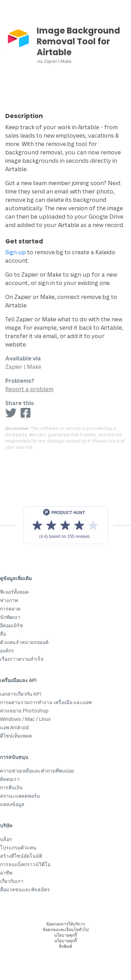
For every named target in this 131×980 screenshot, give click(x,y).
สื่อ (3, 634)
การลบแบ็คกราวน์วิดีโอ (25, 864)
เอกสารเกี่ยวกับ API (21, 694)
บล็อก (6, 839)
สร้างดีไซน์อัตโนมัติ (21, 856)
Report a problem (29, 389)
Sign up (16, 252)
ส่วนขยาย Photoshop (24, 711)
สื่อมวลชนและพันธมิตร (25, 889)
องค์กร (7, 650)
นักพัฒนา (10, 617)
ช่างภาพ (9, 600)
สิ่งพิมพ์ (65, 946)
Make (66, 61)
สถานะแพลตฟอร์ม (20, 796)
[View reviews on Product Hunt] (66, 525)
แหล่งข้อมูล (12, 804)
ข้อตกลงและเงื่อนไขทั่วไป (66, 930)
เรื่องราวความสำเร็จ (22, 659)
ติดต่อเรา (10, 779)
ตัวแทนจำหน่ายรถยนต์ (24, 642)
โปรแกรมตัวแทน (18, 847)
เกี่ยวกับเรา (12, 881)
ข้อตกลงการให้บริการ (65, 924)
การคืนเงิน (11, 787)
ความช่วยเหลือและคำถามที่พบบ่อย (37, 771)
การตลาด (10, 609)
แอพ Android (14, 727)
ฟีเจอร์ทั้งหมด (14, 592)
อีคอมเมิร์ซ (12, 625)
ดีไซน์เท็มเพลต (16, 736)
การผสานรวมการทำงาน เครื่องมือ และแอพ (46, 702)
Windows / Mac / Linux (25, 719)
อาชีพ (6, 873)
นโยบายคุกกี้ (65, 935)
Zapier (50, 61)
